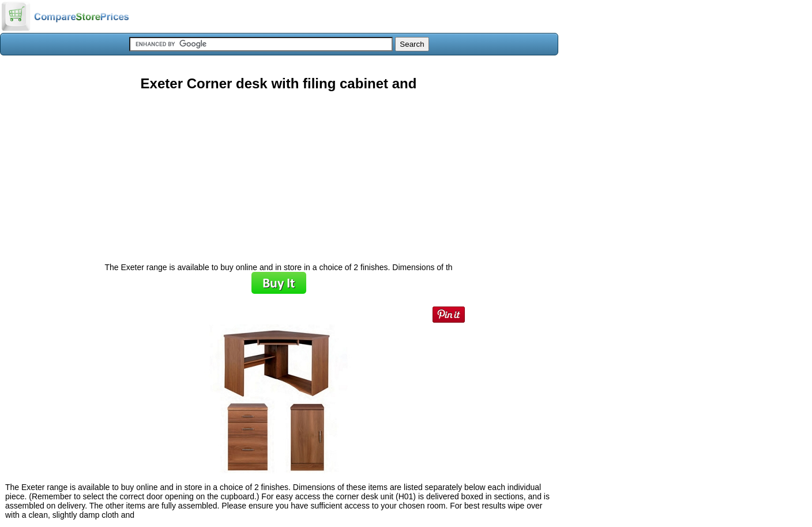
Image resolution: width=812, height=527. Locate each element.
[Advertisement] (279, 173)
